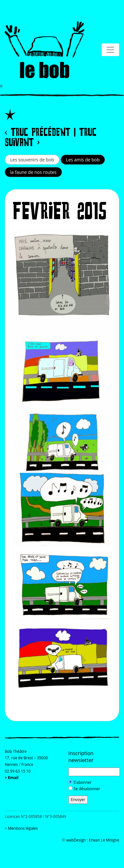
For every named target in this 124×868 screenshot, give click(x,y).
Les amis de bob (83, 160)
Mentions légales (23, 828)
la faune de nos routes (33, 172)
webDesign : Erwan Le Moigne (93, 840)
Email (13, 778)
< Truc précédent (38, 133)
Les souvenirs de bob (32, 160)
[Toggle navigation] (11, 9)
